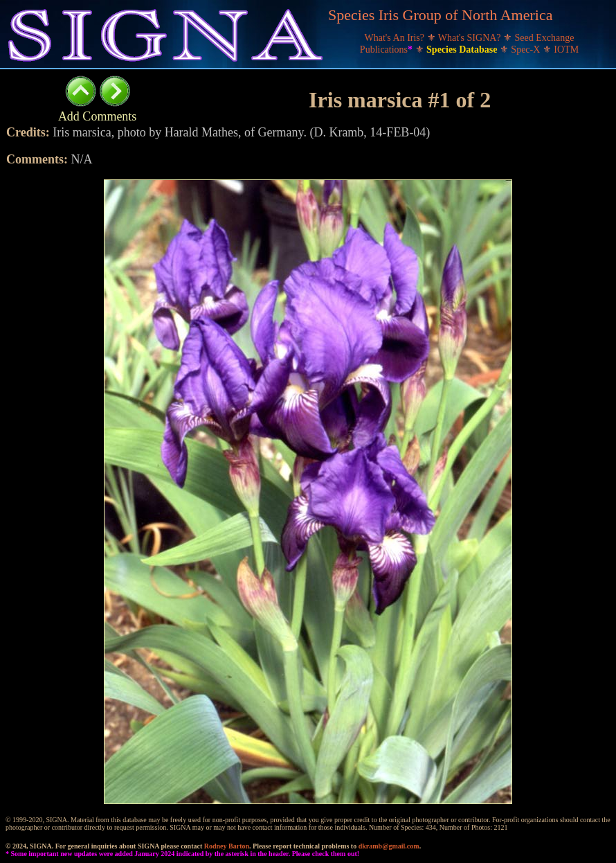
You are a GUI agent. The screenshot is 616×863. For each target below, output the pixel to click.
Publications (388, 50)
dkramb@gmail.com (389, 846)
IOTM (566, 50)
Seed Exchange (545, 38)
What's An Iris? (396, 38)
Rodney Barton (227, 846)
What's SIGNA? (471, 38)
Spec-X (527, 50)
